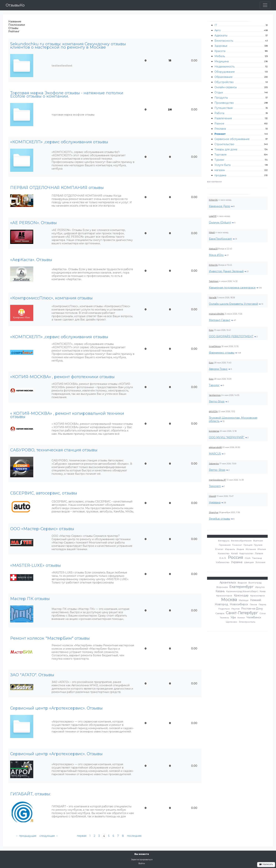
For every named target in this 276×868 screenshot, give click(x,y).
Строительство (224, 144)
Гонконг (237, 545)
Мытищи (244, 600)
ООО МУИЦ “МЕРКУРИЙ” (227, 437)
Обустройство (224, 82)
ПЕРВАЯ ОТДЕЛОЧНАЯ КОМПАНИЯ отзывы (57, 188)
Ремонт (220, 134)
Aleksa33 (213, 249)
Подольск (224, 609)
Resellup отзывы (220, 519)
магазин (220, 170)
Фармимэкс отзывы (222, 353)
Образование (223, 77)
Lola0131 (213, 216)
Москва (229, 600)
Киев (263, 591)
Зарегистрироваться (142, 859)
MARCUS (215, 454)
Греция (248, 545)
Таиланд (257, 558)
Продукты (221, 98)
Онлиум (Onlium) (220, 222)
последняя (134, 836)
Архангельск (228, 582)
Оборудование (225, 72)
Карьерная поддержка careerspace (232, 288)
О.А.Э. (223, 558)
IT (216, 25)
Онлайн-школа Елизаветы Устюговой (233, 304)
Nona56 (213, 298)
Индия (240, 549)
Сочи (263, 613)
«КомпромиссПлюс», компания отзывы (51, 298)
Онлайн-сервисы (226, 87)
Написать (266, 864)
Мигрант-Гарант (220, 320)
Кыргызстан (246, 553)
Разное (219, 124)
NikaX (212, 232)
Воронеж (222, 587)
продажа (220, 175)
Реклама (220, 129)
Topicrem (215, 486)
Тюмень (224, 618)
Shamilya (214, 512)
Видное (242, 583)
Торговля (220, 155)
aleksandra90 (215, 447)
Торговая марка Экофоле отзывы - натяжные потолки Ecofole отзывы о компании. (67, 95)
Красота (220, 51)
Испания (251, 549)
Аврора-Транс (218, 369)
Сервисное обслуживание (232, 139)
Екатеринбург (242, 587)
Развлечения (223, 118)
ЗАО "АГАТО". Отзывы (32, 675)
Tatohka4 (214, 281)
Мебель (220, 56)
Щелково (232, 622)
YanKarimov (215, 395)
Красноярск (258, 596)
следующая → (49, 836)
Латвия (259, 553)
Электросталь (247, 622)
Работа (219, 113)
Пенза (253, 604)
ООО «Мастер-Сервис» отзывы (42, 529)
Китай (234, 553)
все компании (214, 182)
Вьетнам (258, 541)
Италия (262, 549)
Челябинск (254, 617)
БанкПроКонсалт (220, 239)
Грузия (258, 545)
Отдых (219, 92)
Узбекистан (223, 562)
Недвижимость (225, 67)
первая (82, 836)
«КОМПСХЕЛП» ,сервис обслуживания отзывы (59, 142)
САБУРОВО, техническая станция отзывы (54, 450)
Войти (142, 863)
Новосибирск (239, 604)
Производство (224, 103)
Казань (220, 591)
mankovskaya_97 (217, 480)
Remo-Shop (217, 401)
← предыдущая (26, 836)
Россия (236, 557)
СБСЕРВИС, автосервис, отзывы (44, 493)
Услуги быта (222, 165)
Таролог (214, 385)
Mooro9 (212, 496)
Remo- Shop (217, 470)
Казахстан (224, 553)
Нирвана (215, 502)
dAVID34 (213, 411)
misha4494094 (217, 314)
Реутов (236, 609)
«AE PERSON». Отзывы (33, 223)
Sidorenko (214, 464)
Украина (237, 562)
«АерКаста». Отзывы (31, 260)
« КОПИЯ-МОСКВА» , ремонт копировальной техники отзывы (67, 415)
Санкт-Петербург (242, 613)
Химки (241, 618)
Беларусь (224, 541)
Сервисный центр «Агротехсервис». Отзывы (56, 708)
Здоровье (221, 46)
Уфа (233, 617)
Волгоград (255, 583)
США (248, 558)
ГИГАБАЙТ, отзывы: (30, 794)
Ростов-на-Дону (252, 609)
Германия (225, 545)
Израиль (230, 549)
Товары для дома (226, 149)
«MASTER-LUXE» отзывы (35, 565)
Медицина (222, 61)
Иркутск (260, 587)
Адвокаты (221, 36)
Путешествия (223, 108)
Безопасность (224, 41)
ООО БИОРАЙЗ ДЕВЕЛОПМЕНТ (231, 336)
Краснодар (241, 595)
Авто (218, 30)
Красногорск (224, 596)
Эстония (260, 562)
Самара (220, 613)
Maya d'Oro (216, 255)
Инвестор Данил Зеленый (226, 271)
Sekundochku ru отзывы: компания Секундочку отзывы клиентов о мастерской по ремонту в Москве (68, 46)
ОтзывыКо (15, 5)
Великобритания (241, 541)
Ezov (211, 330)
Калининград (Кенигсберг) (242, 591)
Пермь (262, 604)
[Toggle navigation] (265, 5)
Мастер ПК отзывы (30, 599)
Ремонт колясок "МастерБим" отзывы (50, 638)
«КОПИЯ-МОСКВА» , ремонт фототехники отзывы (62, 377)
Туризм (219, 160)
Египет (219, 549)
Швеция (249, 562)
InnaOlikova (215, 346)
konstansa (214, 431)
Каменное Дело (220, 206)
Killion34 (213, 200)
